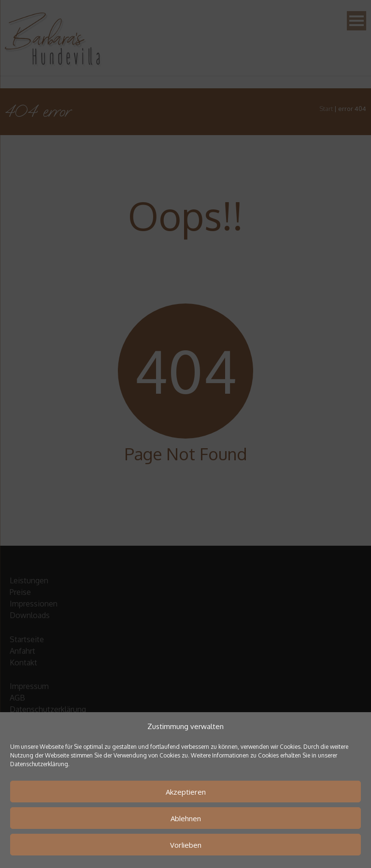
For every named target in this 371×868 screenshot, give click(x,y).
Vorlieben (186, 845)
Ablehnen (186, 818)
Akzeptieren (186, 792)
